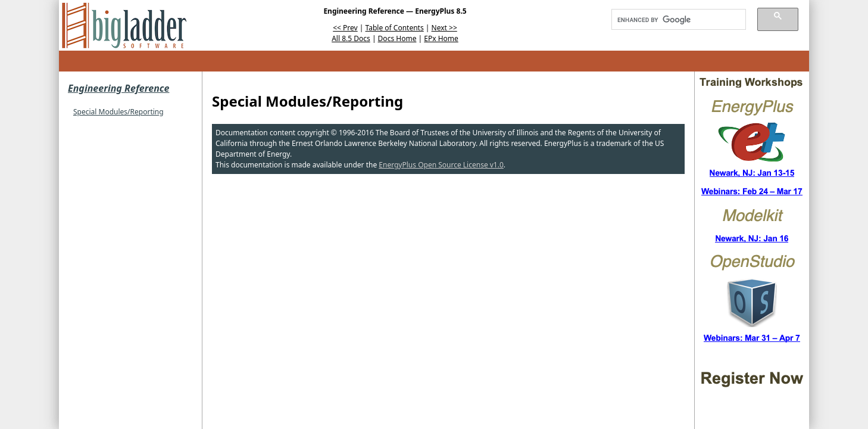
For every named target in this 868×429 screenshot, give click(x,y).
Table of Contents (395, 28)
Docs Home (397, 38)
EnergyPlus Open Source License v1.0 (441, 165)
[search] (675, 20)
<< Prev (345, 28)
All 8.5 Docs (351, 38)
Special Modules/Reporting (118, 112)
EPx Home (441, 38)
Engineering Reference (118, 88)
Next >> (444, 28)
